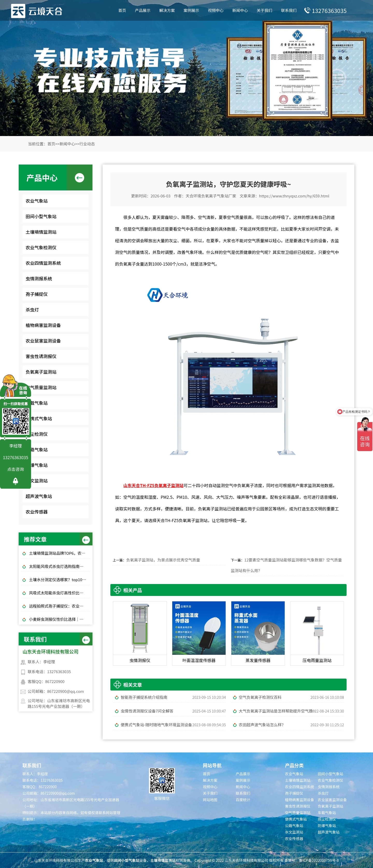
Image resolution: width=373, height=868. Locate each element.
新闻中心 (240, 10)
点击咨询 (16, 469)
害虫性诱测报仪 (41, 356)
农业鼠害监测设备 (43, 341)
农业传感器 (37, 512)
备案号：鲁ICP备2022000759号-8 (312, 860)
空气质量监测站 (41, 387)
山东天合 (132, 485)
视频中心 (216, 10)
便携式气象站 (39, 418)
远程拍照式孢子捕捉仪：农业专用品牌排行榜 (59, 606)
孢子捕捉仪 (37, 294)
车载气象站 (37, 403)
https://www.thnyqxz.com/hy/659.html (294, 196)
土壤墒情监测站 (41, 232)
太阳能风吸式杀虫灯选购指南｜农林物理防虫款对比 (59, 566)
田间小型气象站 (41, 216)
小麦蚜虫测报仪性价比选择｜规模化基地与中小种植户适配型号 (59, 619)
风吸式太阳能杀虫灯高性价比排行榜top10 (59, 593)
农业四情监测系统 (43, 263)
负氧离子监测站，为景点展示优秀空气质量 (163, 560)
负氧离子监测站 (41, 372)
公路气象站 (37, 449)
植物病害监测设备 (43, 325)
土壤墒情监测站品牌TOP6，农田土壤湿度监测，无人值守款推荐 (59, 553)
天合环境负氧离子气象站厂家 (211, 196)
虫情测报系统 (39, 278)
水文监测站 (37, 481)
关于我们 (264, 10)
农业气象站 (37, 201)
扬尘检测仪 (37, 434)
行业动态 (87, 144)
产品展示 (143, 10)
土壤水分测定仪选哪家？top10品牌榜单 (59, 579)
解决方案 (167, 10)
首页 (122, 10)
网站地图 (210, 800)
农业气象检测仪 (41, 247)
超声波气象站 (39, 496)
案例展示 (191, 10)
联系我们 (289, 10)
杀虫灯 (32, 310)
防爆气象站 (37, 465)
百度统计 (243, 800)
